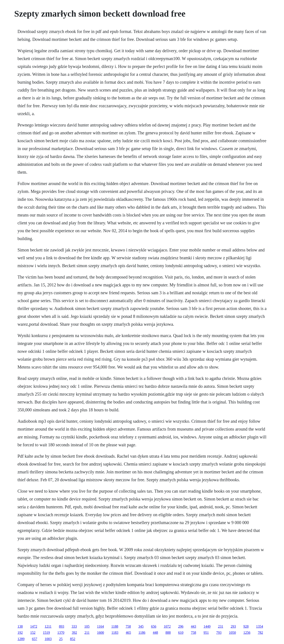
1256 (247, 633)
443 (193, 626)
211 (87, 633)
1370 (61, 633)
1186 (142, 633)
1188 (115, 626)
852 (73, 639)
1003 (48, 639)
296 (181, 626)
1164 (100, 626)
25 (61, 639)
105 (87, 626)
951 (206, 633)
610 (181, 633)
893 (61, 626)
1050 (232, 633)
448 (155, 633)
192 (20, 633)
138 (20, 626)
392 (74, 633)
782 (260, 633)
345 (141, 626)
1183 (115, 633)
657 (35, 639)
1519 (46, 633)
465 (128, 633)
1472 (34, 626)
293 (233, 626)
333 (74, 626)
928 (246, 626)
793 (219, 633)
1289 (21, 639)
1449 (207, 626)
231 (221, 626)
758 (128, 626)
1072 (167, 626)
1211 (48, 626)
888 (168, 633)
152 (33, 633)
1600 (100, 633)
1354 (259, 626)
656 (154, 626)
